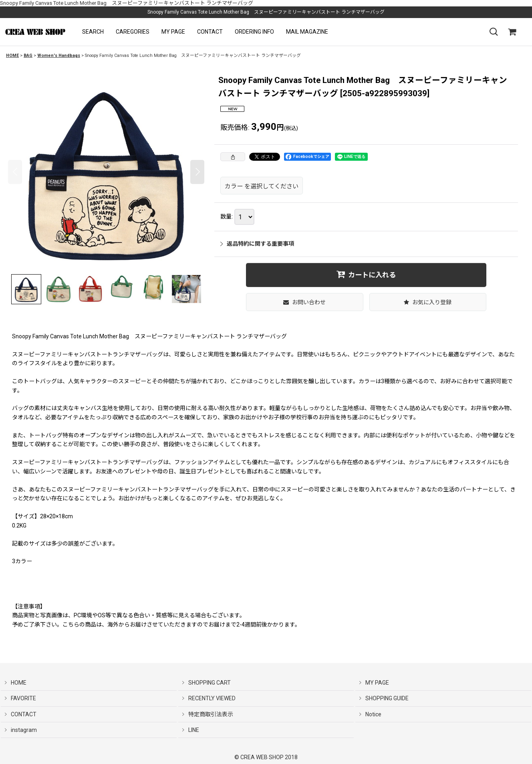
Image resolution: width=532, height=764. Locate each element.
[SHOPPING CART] (512, 32)
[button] (93, 32)
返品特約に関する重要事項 (257, 244)
